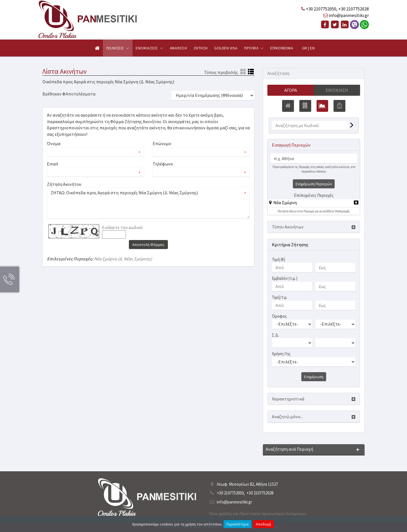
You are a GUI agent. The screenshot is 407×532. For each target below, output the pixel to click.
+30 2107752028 (354, 9)
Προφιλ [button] (254, 48)
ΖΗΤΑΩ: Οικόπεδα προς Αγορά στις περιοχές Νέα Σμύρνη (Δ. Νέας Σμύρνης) (148, 203)
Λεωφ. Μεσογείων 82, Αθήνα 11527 (247, 484)
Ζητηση (201, 48)
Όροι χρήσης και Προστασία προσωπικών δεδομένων (258, 514)
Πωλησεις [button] (118, 48)
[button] (283, 203)
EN (312, 48)
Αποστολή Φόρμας (148, 245)
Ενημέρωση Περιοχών (314, 184)
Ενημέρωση (314, 377)
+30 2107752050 (321, 9)
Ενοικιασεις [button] (149, 48)
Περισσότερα (238, 524)
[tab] (314, 204)
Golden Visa (226, 48)
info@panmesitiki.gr (349, 15)
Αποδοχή (263, 524)
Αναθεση (178, 48)
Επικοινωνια (282, 48)
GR (305, 48)
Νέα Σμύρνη (285, 203)
